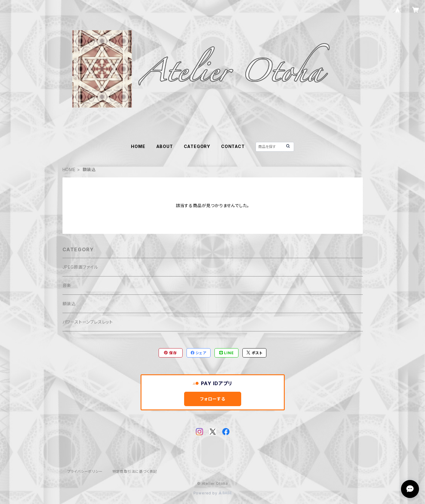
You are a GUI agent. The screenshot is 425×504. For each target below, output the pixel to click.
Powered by (213, 493)
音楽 (67, 285)
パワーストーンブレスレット (88, 322)
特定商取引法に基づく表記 (135, 471)
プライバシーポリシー (85, 471)
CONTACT (233, 146)
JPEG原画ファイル (80, 267)
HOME (138, 146)
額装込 (69, 304)
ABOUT (165, 146)
